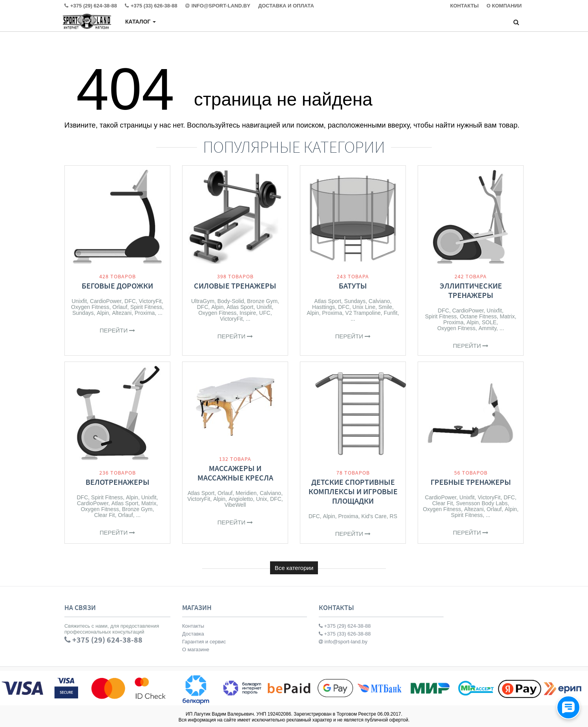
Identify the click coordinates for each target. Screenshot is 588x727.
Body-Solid (231, 301)
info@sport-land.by (343, 642)
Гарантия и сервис (204, 642)
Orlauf (120, 307)
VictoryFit (150, 301)
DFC (130, 301)
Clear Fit (105, 515)
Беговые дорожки (117, 286)
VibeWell (235, 505)
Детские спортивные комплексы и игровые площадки (353, 491)
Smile (385, 307)
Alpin (103, 313)
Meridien (246, 493)
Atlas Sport (240, 307)
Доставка (193, 634)
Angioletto (241, 499)
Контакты (193, 626)
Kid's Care (374, 516)
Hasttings (323, 307)
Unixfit (79, 301)
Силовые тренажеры (235, 286)
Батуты (353, 286)
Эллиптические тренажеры (471, 290)
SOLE (489, 322)
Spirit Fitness (146, 307)
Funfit (391, 313)
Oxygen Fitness (90, 307)
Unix (261, 499)
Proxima (145, 313)
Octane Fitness (478, 316)
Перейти (118, 330)
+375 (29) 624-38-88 (345, 626)
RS (394, 516)
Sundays (83, 313)
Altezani (122, 313)
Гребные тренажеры (471, 482)
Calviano (379, 301)
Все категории (294, 568)
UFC (265, 313)
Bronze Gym (262, 301)
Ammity (488, 328)
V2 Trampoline (363, 313)
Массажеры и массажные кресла (235, 473)
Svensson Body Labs (482, 503)
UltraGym (203, 301)
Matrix (507, 316)
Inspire (248, 313)
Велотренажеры (118, 482)
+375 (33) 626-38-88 (345, 634)
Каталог (141, 22)
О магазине (196, 649)
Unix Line (364, 307)
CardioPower (106, 301)
